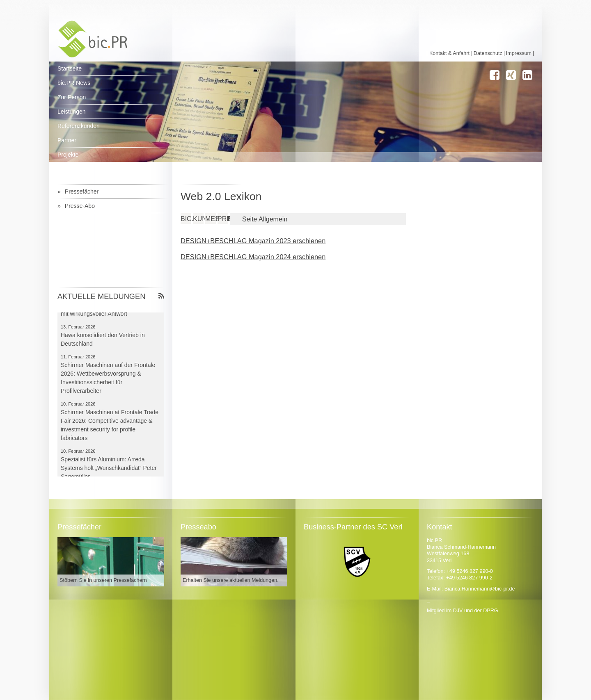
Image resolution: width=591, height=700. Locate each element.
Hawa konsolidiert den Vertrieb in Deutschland (103, 341)
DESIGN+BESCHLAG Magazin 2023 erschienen (253, 241)
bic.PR (186, 219)
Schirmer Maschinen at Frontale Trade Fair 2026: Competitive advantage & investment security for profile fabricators (110, 426)
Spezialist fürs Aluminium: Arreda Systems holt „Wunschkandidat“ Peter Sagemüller (109, 469)
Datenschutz (488, 54)
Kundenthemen (198, 219)
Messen (211, 219)
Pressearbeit (223, 219)
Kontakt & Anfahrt (449, 54)
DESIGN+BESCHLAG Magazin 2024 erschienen (253, 257)
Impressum (519, 54)
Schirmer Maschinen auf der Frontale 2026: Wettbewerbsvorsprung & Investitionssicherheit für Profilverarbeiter (108, 379)
